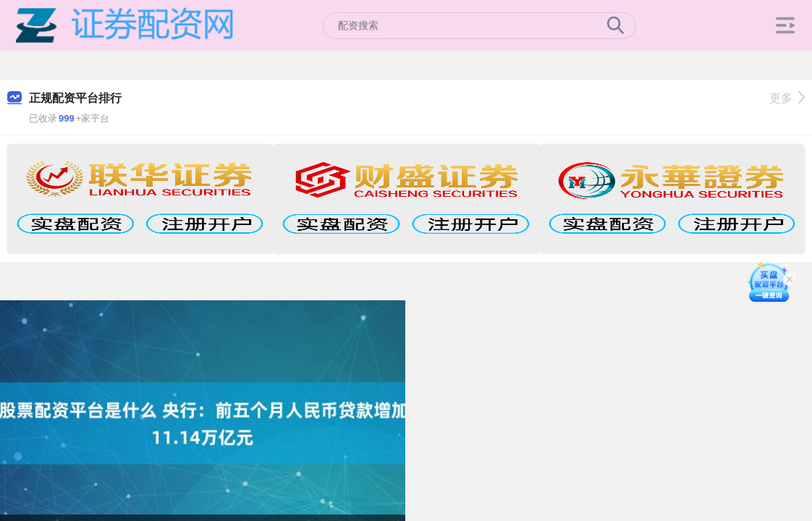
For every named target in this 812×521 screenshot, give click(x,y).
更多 (787, 98)
